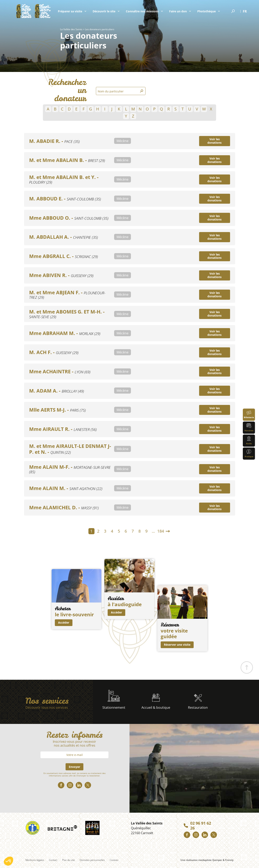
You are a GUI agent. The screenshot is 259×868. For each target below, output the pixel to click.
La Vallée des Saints (71, 29)
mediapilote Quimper (210, 860)
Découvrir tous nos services (47, 708)
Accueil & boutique (156, 702)
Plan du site (68, 860)
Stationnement (114, 700)
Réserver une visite (177, 645)
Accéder (64, 622)
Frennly (229, 860)
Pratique (249, 454)
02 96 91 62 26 (201, 826)
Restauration (198, 702)
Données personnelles (92, 860)
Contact (53, 860)
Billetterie (249, 415)
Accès (249, 440)
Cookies (114, 860)
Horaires (249, 428)
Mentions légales (35, 860)
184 (161, 531)
